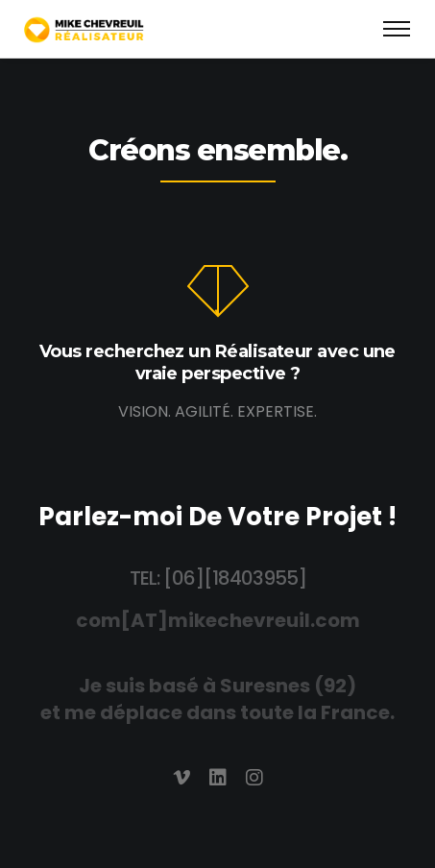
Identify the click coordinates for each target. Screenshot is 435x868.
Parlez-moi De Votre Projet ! (217, 517)
